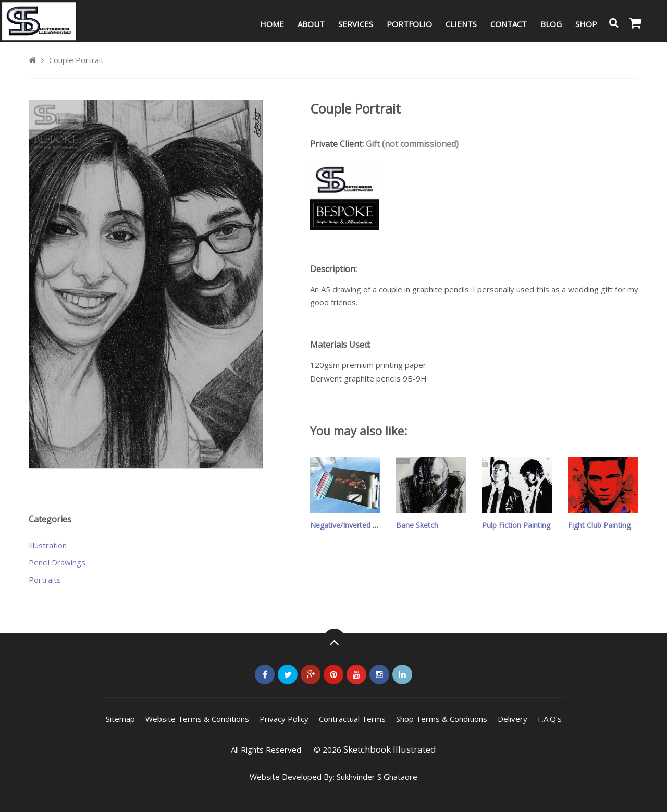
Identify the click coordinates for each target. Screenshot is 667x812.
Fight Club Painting (599, 525)
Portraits (45, 580)
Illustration (48, 545)
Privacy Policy (284, 719)
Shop (586, 24)
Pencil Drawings (57, 562)
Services (356, 24)
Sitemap (120, 719)
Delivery (512, 719)
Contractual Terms (352, 719)
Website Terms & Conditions (197, 719)
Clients (461, 24)
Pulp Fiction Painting (516, 525)
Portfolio (409, 24)
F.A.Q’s (550, 719)
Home (272, 24)
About (311, 24)
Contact (509, 24)
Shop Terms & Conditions (442, 719)
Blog (551, 24)
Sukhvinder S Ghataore (377, 777)
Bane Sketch (417, 525)
